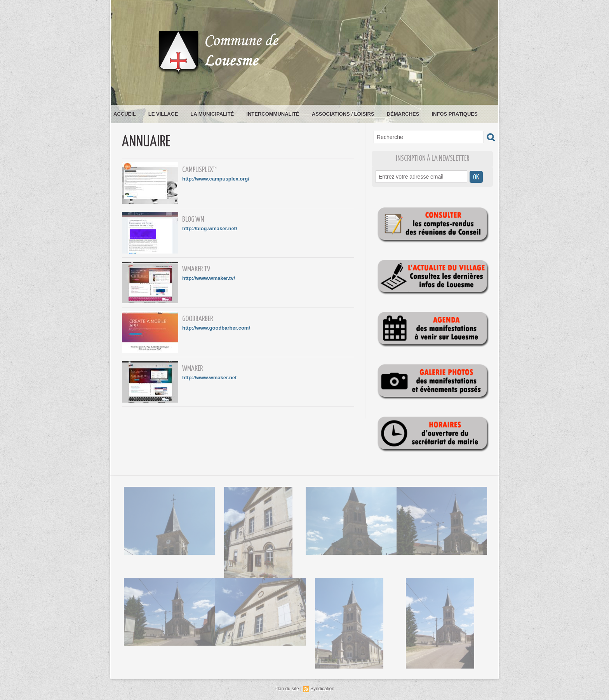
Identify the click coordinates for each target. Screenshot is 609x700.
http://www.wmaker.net (209, 378)
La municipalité (212, 114)
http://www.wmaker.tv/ (209, 278)
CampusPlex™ (199, 170)
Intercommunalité (273, 114)
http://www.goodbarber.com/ (216, 328)
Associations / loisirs (343, 114)
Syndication (322, 689)
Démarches (403, 114)
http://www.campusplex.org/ (216, 179)
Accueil (125, 114)
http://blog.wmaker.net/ (210, 228)
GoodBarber (197, 319)
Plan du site (287, 689)
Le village (163, 114)
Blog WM (193, 220)
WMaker (192, 369)
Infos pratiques (454, 114)
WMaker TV (196, 269)
